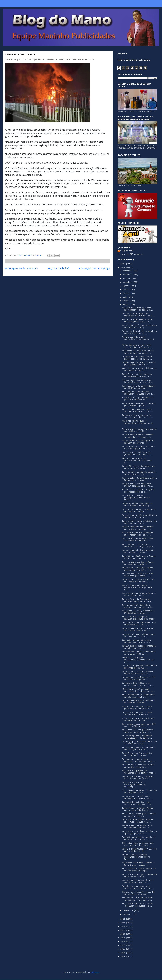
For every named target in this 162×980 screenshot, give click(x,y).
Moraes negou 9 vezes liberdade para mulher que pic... (139, 364)
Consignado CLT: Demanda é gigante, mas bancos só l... (138, 606)
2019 (123, 938)
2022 (123, 927)
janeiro (127, 914)
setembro (128, 282)
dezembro (128, 271)
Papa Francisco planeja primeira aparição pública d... (139, 833)
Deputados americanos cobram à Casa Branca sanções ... (138, 864)
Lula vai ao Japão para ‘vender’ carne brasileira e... (139, 815)
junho (126, 293)
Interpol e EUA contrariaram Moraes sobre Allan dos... (137, 714)
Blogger (96, 972)
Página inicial (59, 269)
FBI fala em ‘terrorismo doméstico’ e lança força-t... (139, 546)
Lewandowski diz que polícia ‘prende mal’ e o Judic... (137, 899)
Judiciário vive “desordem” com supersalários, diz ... (139, 624)
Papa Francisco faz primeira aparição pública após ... (137, 754)
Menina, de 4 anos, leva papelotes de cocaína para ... (139, 760)
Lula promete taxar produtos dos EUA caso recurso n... (139, 522)
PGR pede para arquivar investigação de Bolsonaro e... (137, 461)
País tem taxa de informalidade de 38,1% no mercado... (139, 387)
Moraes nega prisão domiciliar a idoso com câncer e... (139, 516)
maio (125, 297)
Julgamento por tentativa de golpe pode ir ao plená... (137, 358)
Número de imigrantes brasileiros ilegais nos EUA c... (138, 660)
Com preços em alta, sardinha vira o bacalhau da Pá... (138, 778)
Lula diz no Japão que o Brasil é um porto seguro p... (139, 557)
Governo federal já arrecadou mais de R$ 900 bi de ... (138, 630)
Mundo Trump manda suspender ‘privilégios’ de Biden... (137, 737)
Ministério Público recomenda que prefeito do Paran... (138, 534)
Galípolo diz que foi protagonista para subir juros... (136, 498)
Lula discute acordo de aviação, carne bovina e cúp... (139, 473)
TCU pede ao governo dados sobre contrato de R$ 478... (139, 667)
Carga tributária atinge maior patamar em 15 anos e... (138, 442)
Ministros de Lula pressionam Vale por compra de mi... (138, 731)
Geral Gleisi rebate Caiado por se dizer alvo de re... (139, 467)
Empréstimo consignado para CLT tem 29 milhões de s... (139, 725)
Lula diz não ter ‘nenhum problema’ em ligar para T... (139, 393)
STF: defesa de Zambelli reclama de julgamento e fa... (139, 792)
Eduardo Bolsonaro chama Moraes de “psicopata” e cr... (139, 635)
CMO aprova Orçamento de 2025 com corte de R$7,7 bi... (138, 882)
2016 (123, 949)
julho (126, 290)
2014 (123, 957)
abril (126, 301)
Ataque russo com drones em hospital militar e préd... (138, 381)
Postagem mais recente (22, 269)
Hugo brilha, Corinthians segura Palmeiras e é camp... (139, 479)
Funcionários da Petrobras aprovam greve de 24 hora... (138, 600)
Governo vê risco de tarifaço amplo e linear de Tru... (138, 673)
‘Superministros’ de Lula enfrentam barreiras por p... (139, 690)
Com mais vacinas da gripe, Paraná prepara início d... (138, 641)
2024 (123, 919)
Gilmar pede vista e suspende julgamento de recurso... (138, 436)
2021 (123, 930)
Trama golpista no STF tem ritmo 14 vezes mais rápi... (139, 743)
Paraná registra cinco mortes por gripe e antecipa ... (138, 528)
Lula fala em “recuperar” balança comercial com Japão (138, 618)
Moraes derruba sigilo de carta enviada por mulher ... (139, 511)
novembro (128, 275)
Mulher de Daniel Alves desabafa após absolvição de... (139, 332)
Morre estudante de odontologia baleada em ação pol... (139, 702)
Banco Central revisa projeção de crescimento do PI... (138, 491)
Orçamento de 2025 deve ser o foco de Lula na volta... (138, 352)
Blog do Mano (127, 251)
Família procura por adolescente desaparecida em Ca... (139, 370)
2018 (123, 942)
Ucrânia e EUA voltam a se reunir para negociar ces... (138, 684)
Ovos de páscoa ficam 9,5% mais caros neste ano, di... (139, 595)
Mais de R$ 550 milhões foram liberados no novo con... (138, 540)
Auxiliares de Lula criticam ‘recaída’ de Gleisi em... (137, 905)
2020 (123, 934)
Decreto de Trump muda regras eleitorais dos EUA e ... (138, 569)
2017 (123, 945)
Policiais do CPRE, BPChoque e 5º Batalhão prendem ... (138, 612)
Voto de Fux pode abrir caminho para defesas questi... (139, 405)
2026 (123, 264)
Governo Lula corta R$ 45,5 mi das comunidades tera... (138, 581)
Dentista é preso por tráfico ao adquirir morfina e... (139, 876)
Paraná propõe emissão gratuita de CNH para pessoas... (139, 647)
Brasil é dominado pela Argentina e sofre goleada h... (137, 588)
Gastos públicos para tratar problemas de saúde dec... (137, 708)
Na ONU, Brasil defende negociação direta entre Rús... (136, 857)
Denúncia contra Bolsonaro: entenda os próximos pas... (138, 798)
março (126, 305)
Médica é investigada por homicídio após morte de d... (139, 315)
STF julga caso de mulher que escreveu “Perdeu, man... (138, 844)
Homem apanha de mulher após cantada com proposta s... (137, 827)
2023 (123, 923)
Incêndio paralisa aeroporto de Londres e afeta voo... (139, 838)
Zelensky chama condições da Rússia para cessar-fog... (137, 505)
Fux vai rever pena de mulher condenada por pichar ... (138, 575)
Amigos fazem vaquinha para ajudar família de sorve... (138, 485)
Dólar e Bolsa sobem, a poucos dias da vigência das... (138, 448)
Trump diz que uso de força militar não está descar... (138, 346)
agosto (126, 286)
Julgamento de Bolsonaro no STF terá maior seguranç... (139, 679)
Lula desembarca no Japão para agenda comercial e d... (138, 696)
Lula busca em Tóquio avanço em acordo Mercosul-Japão (139, 870)
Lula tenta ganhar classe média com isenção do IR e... (139, 749)
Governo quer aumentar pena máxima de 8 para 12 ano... (138, 410)
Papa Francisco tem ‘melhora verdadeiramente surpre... (137, 375)
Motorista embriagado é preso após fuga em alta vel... (138, 821)
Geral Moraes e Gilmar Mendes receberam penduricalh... (138, 809)
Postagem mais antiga (95, 269)
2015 (123, 953)
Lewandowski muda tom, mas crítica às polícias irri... (138, 803)
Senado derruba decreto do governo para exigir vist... (138, 887)
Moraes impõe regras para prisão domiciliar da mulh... (139, 430)
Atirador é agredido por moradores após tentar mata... (139, 772)
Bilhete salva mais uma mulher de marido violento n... (138, 766)
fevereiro (128, 911)
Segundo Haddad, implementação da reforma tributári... (138, 552)
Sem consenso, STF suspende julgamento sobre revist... (138, 454)
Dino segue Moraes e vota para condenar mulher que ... (138, 719)
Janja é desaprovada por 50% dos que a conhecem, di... (139, 850)
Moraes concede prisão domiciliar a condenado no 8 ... (138, 339)
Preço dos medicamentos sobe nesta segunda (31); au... (137, 321)
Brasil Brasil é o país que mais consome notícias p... (139, 327)
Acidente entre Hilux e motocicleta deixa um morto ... (138, 423)
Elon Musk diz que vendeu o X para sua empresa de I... (138, 399)
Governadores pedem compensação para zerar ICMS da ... (139, 653)
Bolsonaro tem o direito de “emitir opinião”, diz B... (138, 416)
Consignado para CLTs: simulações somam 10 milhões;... (134, 785)
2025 (123, 268)
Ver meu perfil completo (130, 254)
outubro (127, 279)
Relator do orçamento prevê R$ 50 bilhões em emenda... (138, 893)
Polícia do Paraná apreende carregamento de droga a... (138, 309)
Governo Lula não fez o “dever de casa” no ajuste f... (138, 563)
